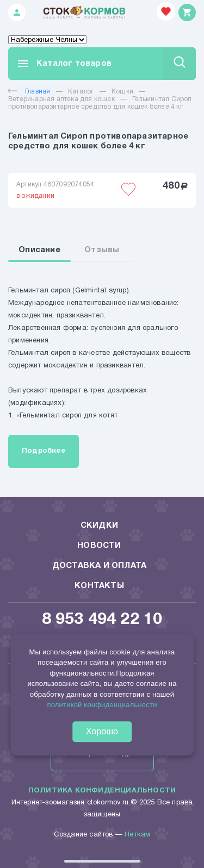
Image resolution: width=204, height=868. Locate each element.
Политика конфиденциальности (102, 791)
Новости (99, 546)
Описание (39, 250)
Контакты (99, 586)
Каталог (81, 92)
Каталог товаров (64, 64)
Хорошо (102, 731)
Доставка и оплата (99, 566)
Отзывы (102, 250)
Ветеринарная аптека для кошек (61, 99)
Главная (29, 92)
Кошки (122, 92)
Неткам (137, 835)
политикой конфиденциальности (102, 705)
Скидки (99, 526)
